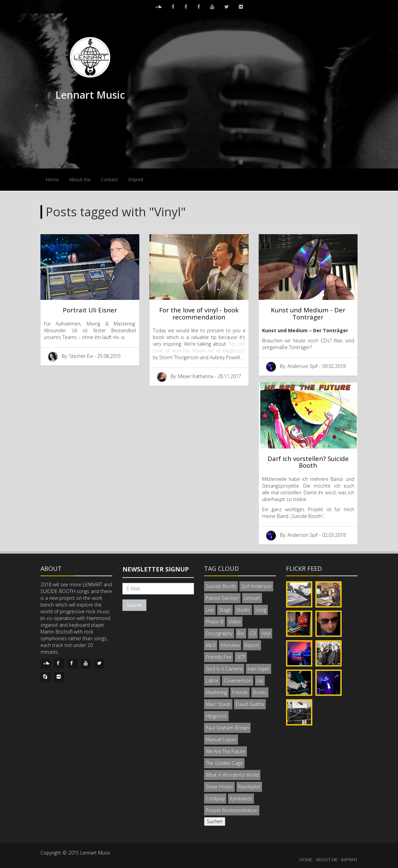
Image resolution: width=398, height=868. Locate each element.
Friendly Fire (219, 657)
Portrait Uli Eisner (90, 310)
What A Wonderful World (232, 775)
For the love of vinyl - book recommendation (199, 313)
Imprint (136, 179)
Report (252, 645)
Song (261, 610)
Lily (260, 680)
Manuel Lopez (221, 739)
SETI (241, 657)
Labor (212, 680)
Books (260, 692)
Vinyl (266, 633)
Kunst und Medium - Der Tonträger (308, 313)
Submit (134, 605)
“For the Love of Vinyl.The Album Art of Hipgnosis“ (199, 347)
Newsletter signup (156, 569)
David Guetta (250, 704)
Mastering (216, 692)
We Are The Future (225, 751)
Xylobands (241, 798)
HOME (306, 860)
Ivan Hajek (259, 669)
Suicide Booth (221, 586)
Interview (230, 645)
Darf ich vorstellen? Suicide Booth (308, 462)
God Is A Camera (224, 669)
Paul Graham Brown (227, 728)
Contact (109, 179)
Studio (243, 610)
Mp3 (211, 645)
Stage (225, 610)
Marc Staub (218, 704)
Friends (240, 692)
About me (80, 179)
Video (235, 622)
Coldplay (215, 798)
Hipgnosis (216, 716)
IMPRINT (349, 860)
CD (253, 633)
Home (52, 179)
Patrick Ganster (222, 598)
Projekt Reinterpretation (232, 810)
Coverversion (238, 680)
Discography (219, 633)
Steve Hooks (219, 787)
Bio (241, 633)
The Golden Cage (224, 763)
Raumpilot (249, 787)
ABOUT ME (327, 860)
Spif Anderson (256, 586)
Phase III (215, 622)
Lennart (252, 598)
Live (210, 610)
